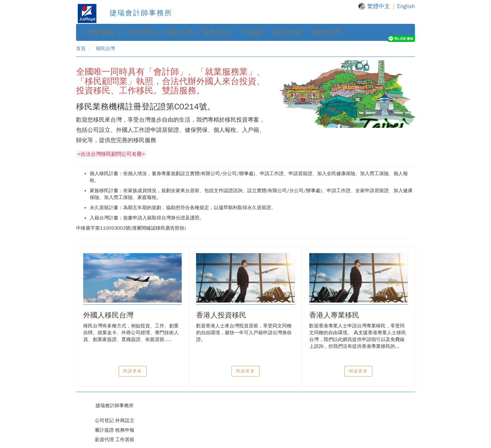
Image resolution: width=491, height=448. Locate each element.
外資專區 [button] (142, 32)
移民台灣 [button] (180, 32)
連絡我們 (326, 32)
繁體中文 (379, 6)
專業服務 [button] (103, 32)
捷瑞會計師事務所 (124, 13)
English (406, 6)
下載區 (251, 32)
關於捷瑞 (287, 32)
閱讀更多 (133, 371)
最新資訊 (216, 32)
